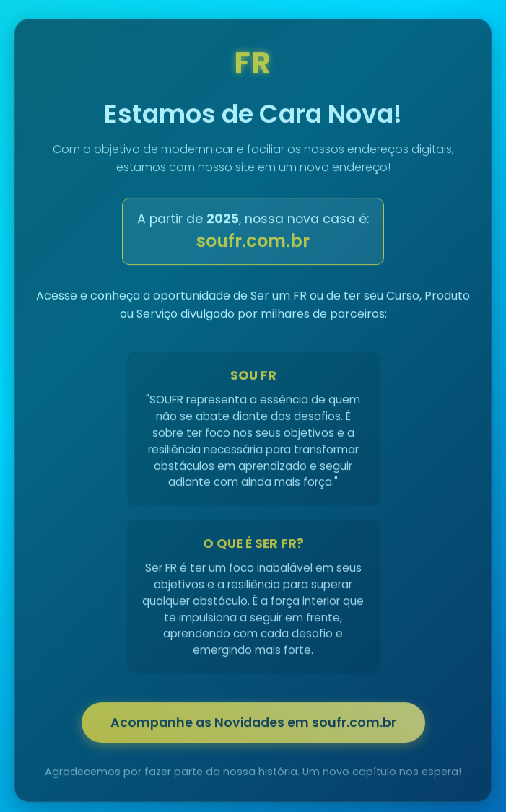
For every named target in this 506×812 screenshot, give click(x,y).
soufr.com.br (253, 244)
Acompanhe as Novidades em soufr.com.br (253, 725)
